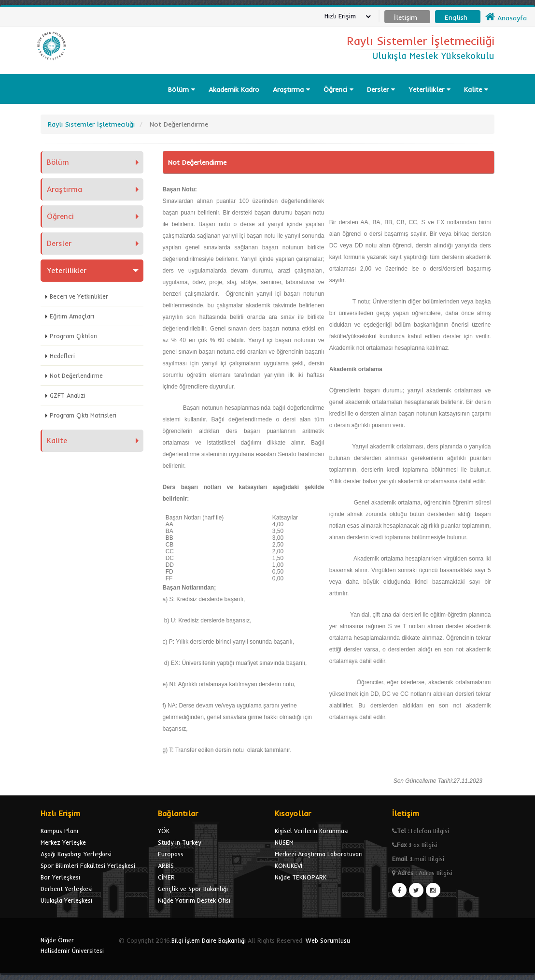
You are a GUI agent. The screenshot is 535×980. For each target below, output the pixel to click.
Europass (171, 854)
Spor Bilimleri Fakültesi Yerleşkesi (88, 865)
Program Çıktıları (74, 336)
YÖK (164, 831)
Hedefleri (62, 356)
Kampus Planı (59, 831)
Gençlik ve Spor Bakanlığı (193, 889)
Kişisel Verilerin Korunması (312, 831)
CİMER (166, 877)
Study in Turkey (179, 842)
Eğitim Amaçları (72, 316)
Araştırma (291, 89)
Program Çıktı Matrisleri (83, 415)
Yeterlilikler (429, 89)
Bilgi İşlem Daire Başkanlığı (209, 940)
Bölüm (182, 89)
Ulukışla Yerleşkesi (66, 900)
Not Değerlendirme (76, 375)
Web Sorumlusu (328, 940)
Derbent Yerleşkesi (67, 889)
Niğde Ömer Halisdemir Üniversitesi (72, 945)
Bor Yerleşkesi (60, 877)
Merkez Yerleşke (63, 842)
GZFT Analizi (68, 395)
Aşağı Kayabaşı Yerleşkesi (76, 854)
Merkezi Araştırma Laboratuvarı (319, 854)
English (456, 17)
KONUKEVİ (289, 865)
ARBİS (166, 865)
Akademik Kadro (234, 89)
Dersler (381, 89)
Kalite (476, 89)
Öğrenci (338, 89)
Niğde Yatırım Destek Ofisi (194, 900)
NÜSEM (284, 842)
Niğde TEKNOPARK (301, 877)
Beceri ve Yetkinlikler (79, 296)
